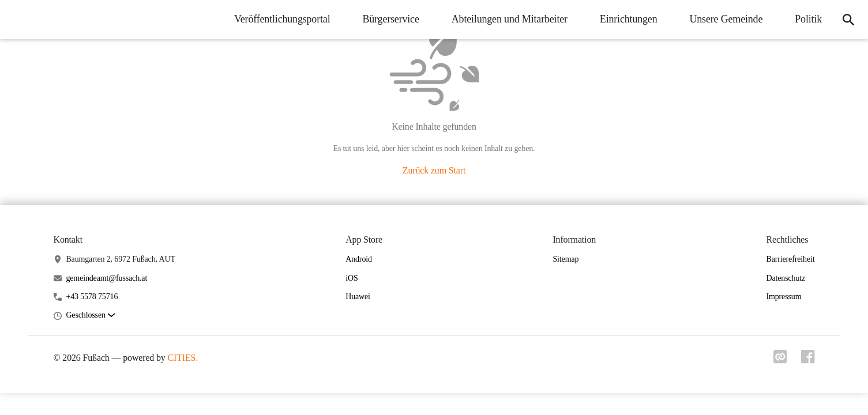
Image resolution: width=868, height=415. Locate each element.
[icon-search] (848, 20)
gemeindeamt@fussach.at (106, 278)
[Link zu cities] (780, 360)
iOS (352, 278)
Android (359, 259)
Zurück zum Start (434, 170)
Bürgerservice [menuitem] (390, 19)
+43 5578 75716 (92, 297)
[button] (90, 316)
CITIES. (183, 358)
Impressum (784, 297)
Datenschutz (786, 278)
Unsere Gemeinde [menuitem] (726, 19)
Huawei (358, 297)
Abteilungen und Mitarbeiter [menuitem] (510, 19)
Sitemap (565, 259)
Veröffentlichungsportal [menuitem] (282, 19)
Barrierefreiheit (790, 259)
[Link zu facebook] (808, 360)
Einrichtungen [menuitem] (629, 19)
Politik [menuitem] (808, 19)
